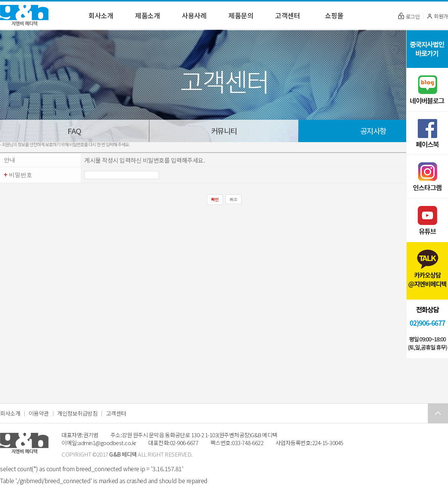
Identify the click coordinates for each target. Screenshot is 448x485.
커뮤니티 (224, 131)
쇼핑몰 (334, 15)
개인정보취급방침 (77, 413)
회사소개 (101, 15)
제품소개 (147, 15)
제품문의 (241, 15)
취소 (234, 199)
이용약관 (39, 413)
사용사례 (194, 15)
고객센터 (287, 15)
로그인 (409, 16)
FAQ (74, 131)
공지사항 (373, 131)
